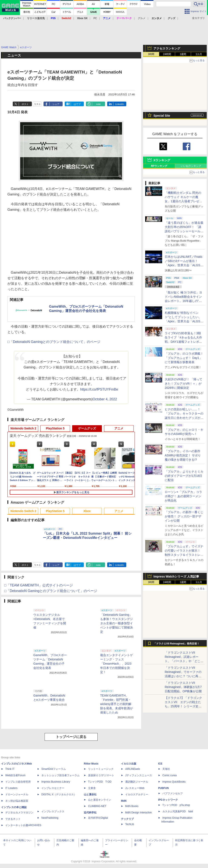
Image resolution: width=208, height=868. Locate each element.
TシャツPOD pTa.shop (176, 805)
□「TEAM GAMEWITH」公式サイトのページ (39, 585)
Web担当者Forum (15, 775)
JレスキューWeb (135, 788)
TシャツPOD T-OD (100, 782)
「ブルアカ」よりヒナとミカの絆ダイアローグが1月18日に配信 (184, 476)
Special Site (162, 116)
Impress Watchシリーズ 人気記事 (176, 576)
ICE (160, 764)
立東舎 (92, 788)
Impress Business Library (56, 782)
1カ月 (199, 54)
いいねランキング (191, 166)
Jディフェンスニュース (139, 775)
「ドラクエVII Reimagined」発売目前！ (176, 644)
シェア (56, 104)
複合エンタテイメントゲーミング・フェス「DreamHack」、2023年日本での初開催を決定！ (117, 664)
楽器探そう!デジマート (101, 775)
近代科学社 (90, 813)
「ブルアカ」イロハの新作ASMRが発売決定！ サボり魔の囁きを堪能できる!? (183, 455)
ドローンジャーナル (17, 794)
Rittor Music (91, 764)
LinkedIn (120, 104)
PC (95, 18)
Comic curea (169, 775)
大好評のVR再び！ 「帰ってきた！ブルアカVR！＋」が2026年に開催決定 (183, 384)
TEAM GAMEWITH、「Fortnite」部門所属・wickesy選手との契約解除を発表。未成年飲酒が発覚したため (117, 704)
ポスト (25, 104)
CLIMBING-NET (97, 806)
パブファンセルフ (173, 793)
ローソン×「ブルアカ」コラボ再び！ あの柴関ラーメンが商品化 (183, 496)
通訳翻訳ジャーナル (137, 782)
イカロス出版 (129, 764)
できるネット (13, 819)
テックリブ (127, 819)
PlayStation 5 (55, 428)
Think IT (10, 769)
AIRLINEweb (133, 769)
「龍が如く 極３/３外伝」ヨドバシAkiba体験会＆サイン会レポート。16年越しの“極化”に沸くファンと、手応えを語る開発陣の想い (183, 301)
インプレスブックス (53, 811)
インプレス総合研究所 (18, 782)
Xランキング (162, 160)
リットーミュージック (101, 769)
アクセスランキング (167, 48)
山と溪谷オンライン (100, 800)
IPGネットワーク (168, 800)
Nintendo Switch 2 (23, 428)
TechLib (130, 824)
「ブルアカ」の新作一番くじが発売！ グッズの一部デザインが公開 (184, 516)
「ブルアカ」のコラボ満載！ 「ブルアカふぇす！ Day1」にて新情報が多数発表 (184, 358)
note (98, 104)
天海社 (166, 769)
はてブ (77, 104)
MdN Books (132, 806)
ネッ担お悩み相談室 (17, 801)
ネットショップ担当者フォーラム (60, 775)
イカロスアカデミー (137, 794)
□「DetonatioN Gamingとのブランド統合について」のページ (54, 342)
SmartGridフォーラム (54, 769)
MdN (124, 801)
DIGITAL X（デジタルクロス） (59, 794)
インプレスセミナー (53, 788)
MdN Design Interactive (138, 813)
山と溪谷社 (90, 794)
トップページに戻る (71, 737)
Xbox (87, 511)
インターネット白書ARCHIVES (23, 825)
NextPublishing (50, 818)
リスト (37, 104)
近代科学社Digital (98, 818)
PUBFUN (163, 788)
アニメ (119, 428)
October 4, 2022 (105, 399)
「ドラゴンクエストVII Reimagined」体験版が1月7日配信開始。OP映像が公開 (183, 687)
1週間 (183, 54)
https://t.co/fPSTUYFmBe (99, 389)
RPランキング (159, 166)
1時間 (151, 54)
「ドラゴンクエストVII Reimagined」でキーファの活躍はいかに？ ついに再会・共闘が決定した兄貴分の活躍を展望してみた (184, 676)
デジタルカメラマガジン (19, 813)
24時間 (167, 54)
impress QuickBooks (174, 782)
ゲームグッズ (87, 428)
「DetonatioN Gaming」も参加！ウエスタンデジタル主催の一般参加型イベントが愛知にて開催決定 (117, 623)
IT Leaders (11, 788)
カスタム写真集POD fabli (178, 811)
